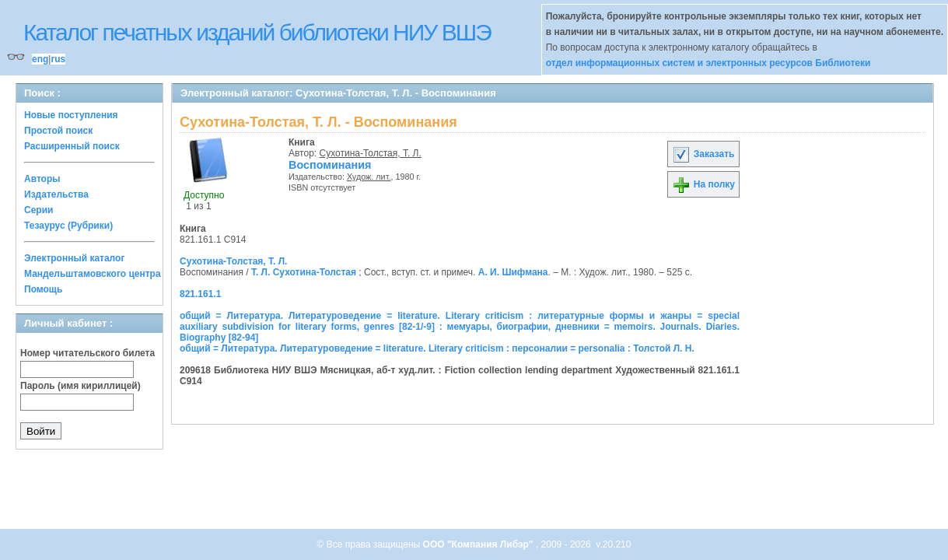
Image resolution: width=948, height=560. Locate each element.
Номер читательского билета (87, 353)
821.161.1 (200, 294)
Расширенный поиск (72, 146)
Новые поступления (71, 115)
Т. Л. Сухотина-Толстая (304, 272)
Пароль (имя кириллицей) (80, 386)
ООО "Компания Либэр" (479, 544)
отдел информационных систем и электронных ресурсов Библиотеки (708, 63)
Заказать (703, 154)
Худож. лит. (369, 177)
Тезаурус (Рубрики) (68, 226)
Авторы (42, 179)
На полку (703, 184)
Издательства (56, 194)
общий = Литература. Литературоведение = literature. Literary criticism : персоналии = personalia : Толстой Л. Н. (437, 348)
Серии (38, 210)
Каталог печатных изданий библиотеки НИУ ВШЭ (257, 32)
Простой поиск (58, 131)
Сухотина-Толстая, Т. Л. (371, 153)
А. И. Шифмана (513, 272)
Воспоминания (330, 165)
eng (40, 59)
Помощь (43, 289)
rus (58, 59)
